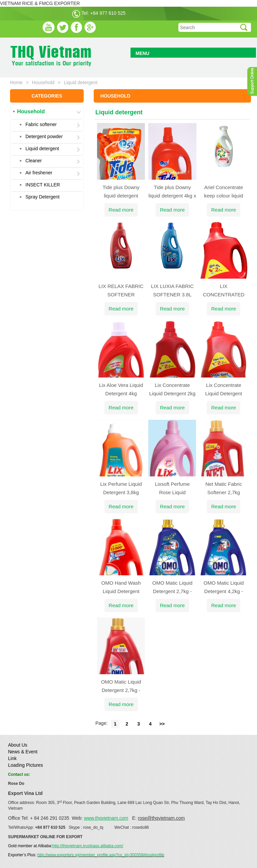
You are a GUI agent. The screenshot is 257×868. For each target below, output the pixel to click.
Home (16, 82)
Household (43, 82)
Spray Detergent (42, 197)
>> (162, 724)
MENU (142, 53)
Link (12, 758)
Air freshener (39, 173)
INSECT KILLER (43, 185)
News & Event (23, 752)
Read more (121, 210)
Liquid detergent (42, 149)
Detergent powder (44, 136)
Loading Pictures (25, 765)
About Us (18, 745)
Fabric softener (41, 124)
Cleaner (34, 161)
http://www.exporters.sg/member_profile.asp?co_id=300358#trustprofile (101, 855)
